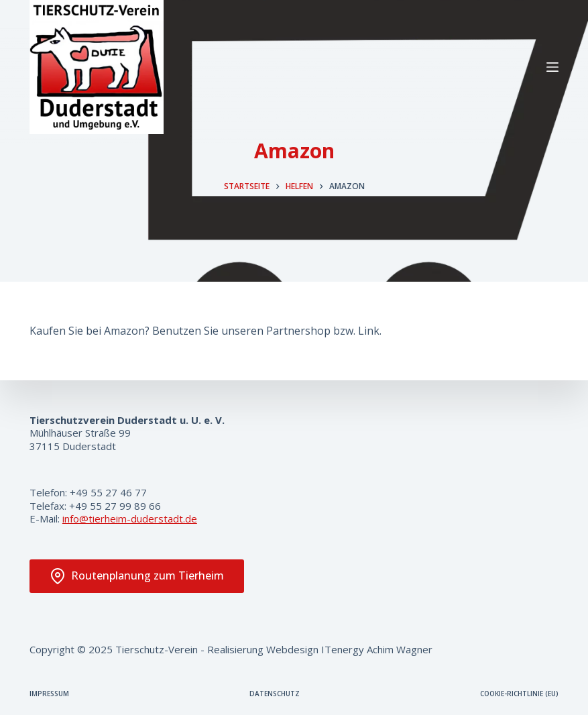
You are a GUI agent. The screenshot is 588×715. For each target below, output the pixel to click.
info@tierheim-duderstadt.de (130, 518)
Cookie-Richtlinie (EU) (519, 694)
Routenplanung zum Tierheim (137, 576)
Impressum (49, 694)
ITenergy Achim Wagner (377, 649)
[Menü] (552, 67)
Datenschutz (275, 694)
